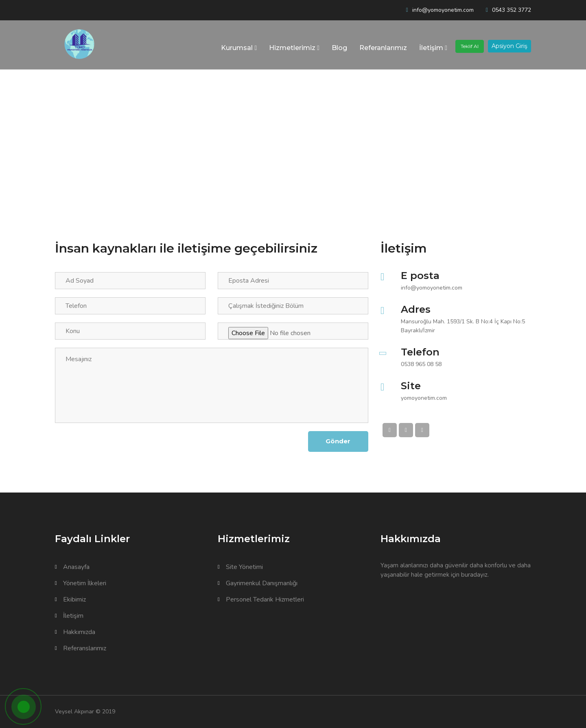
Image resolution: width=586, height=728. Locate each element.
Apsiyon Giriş (509, 46)
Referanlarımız (383, 48)
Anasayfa (72, 567)
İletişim (433, 48)
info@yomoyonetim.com (443, 10)
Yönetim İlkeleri (81, 583)
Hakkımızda (75, 632)
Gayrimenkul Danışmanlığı (258, 583)
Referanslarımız (81, 648)
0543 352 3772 (512, 10)
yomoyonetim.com (424, 398)
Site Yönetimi (240, 567)
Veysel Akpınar (74, 712)
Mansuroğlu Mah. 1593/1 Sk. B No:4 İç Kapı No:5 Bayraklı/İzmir (463, 326)
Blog (339, 48)
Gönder (338, 441)
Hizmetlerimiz (294, 48)
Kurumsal (239, 48)
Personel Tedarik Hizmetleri (261, 599)
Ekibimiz (70, 599)
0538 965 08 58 (421, 364)
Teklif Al (470, 46)
